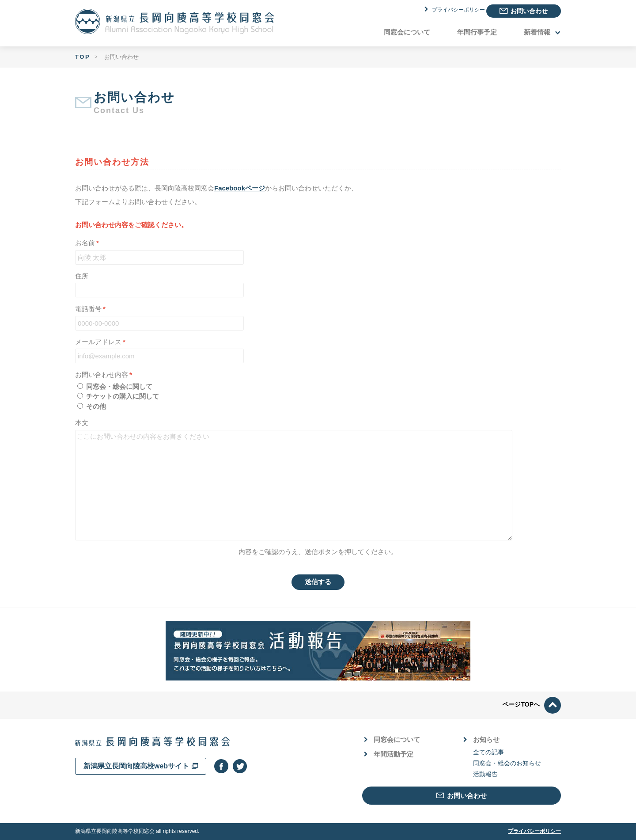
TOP (83, 57)
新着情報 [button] (542, 32)
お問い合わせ (524, 11)
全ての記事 (488, 752)
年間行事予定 (477, 32)
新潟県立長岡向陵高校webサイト (141, 766)
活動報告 (485, 774)
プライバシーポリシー (444, 11)
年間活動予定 (389, 754)
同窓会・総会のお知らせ (507, 763)
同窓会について (407, 32)
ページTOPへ (532, 704)
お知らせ (482, 739)
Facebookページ (240, 188)
